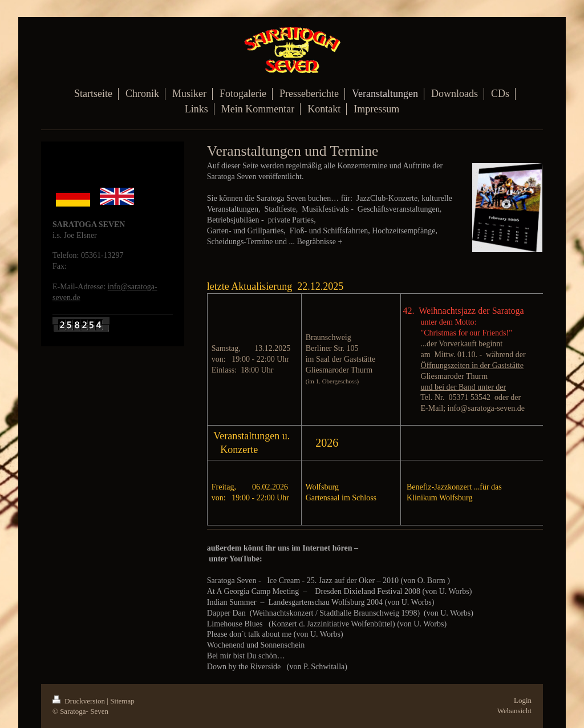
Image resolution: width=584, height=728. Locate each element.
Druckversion (80, 701)
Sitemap (122, 701)
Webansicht (514, 711)
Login (523, 700)
